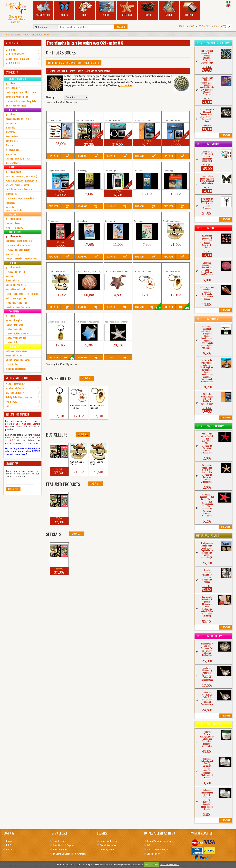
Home (192, 26)
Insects (64, 9)
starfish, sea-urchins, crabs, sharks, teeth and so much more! (79, 71)
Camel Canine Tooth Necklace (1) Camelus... (174, 216)
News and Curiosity (15, 393)
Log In (182, 26)
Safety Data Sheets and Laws (20, 397)
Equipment (190, 9)
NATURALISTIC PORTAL (17, 378)
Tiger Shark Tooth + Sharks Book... (57, 165)
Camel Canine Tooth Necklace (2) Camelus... (59, 266)
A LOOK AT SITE (13, 43)
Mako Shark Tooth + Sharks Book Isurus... (173, 115)
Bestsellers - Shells (207, 228)
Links (8, 406)
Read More (54, 156)
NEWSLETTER (12, 464)
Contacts (10, 849)
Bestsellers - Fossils (207, 536)
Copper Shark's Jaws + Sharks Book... (116, 115)
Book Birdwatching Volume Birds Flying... (87, 165)
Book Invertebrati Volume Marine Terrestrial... (175, 165)
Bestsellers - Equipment (209, 724)
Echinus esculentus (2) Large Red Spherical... (87, 266)
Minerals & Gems (43, 9)
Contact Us (204, 26)
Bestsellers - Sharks (207, 319)
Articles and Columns (15, 388)
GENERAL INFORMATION (17, 414)
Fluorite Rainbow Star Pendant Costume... (116, 266)
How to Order (60, 841)
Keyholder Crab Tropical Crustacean (146, 266)
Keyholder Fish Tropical (174, 265)
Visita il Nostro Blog (15, 384)
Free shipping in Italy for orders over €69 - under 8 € (85, 43)
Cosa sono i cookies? (170, 864)
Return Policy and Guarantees (161, 841)
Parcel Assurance (108, 845)
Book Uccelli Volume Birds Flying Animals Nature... (118, 216)
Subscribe (13, 489)
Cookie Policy (153, 854)
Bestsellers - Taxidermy (209, 636)
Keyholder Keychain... (56, 407)
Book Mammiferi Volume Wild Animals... (60, 216)
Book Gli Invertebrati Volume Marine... (115, 165)
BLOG (216, 26)
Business (10, 841)
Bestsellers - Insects (207, 144)
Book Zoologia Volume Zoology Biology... (145, 216)
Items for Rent (60, 849)
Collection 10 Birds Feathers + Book (57, 115)
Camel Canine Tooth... (77, 463)
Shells (85, 9)
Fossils (148, 9)
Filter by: (50, 97)
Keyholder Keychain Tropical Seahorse (57, 316)
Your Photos (11, 401)
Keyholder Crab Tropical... (78, 407)
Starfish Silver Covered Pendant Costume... (117, 316)
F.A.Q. (9, 845)
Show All (87, 378)
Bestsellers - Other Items (210, 426)
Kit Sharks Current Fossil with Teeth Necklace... (146, 115)
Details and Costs (108, 841)
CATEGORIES (12, 72)
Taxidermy (169, 9)
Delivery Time (107, 849)
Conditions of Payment (64, 845)
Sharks (106, 9)
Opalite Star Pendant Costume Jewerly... (87, 316)
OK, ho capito (152, 864)
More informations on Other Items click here (74, 63)
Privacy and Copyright (157, 849)
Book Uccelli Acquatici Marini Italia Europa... (87, 216)
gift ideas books (41, 34)
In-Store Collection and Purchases (70, 854)
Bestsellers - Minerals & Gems (213, 43)
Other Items (127, 9)
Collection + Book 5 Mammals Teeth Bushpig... (89, 115)
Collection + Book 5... (57, 463)
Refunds (150, 845)
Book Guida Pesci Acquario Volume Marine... (147, 165)
